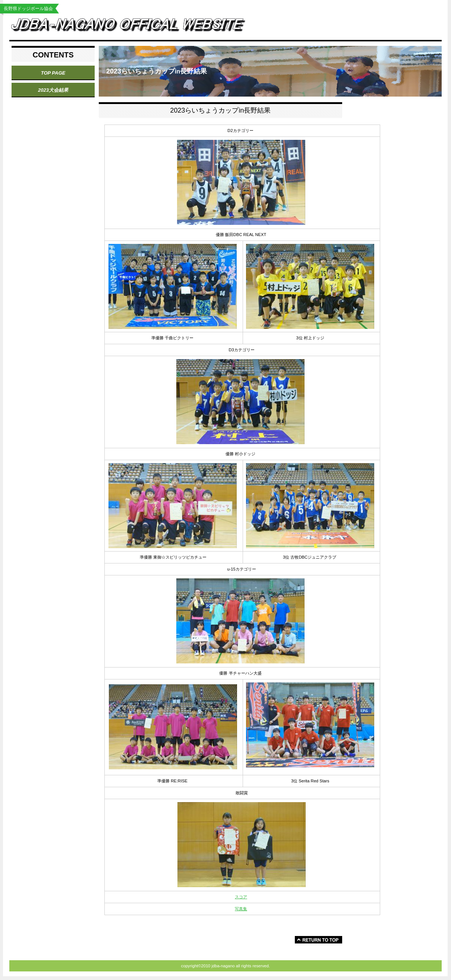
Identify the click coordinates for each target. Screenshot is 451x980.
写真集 (241, 909)
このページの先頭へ (318, 940)
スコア (241, 897)
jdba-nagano (134, 27)
